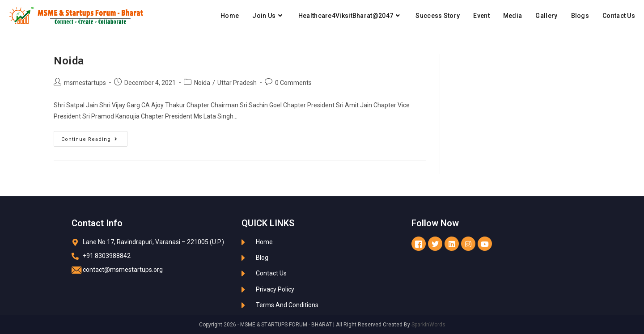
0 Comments (293, 83)
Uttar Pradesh (237, 83)
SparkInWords (428, 325)
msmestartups (85, 83)
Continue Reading (94, 137)
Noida (69, 61)
